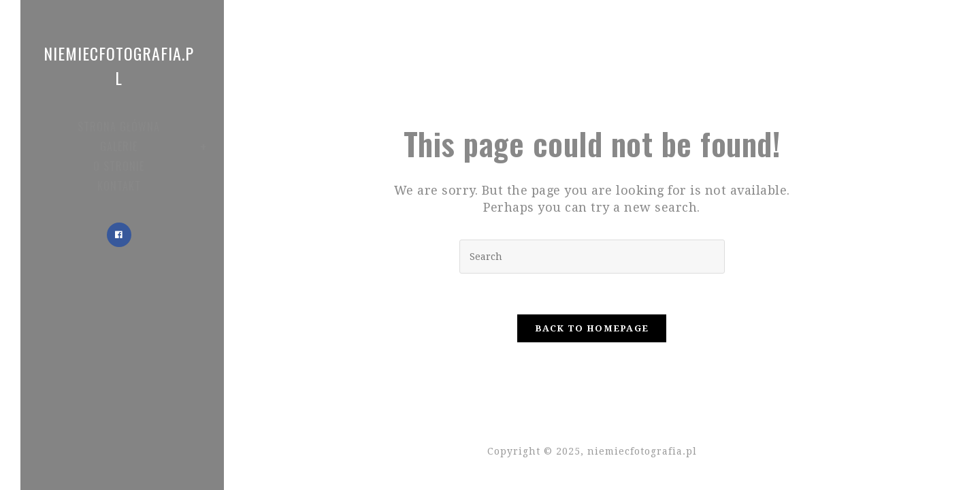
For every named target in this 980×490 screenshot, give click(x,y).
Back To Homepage (592, 328)
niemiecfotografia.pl (119, 65)
